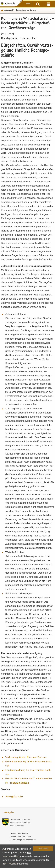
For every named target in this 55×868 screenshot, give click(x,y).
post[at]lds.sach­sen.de (26, 840)
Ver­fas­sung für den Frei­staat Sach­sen (26, 757)
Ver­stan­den (43, 849)
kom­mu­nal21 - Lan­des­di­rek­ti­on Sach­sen (20, 10)
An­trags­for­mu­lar (14, 797)
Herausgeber (8, 812)
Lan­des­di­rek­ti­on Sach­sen (20, 819)
